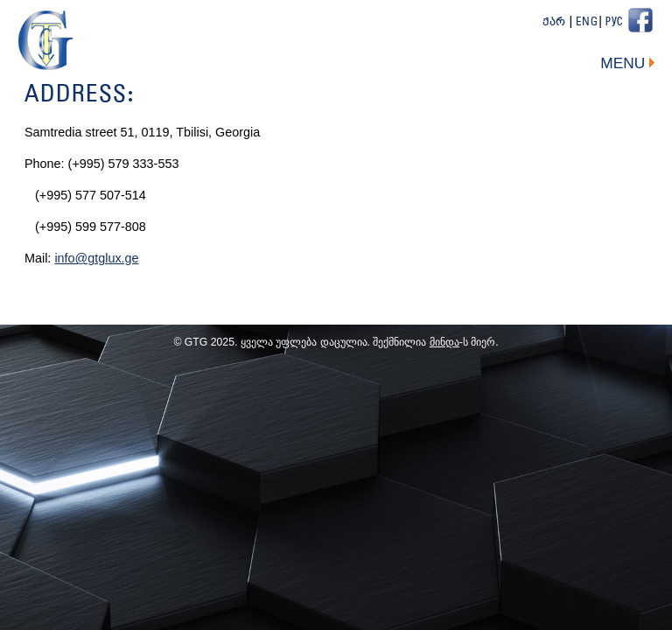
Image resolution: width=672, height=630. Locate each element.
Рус (614, 22)
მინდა (444, 342)
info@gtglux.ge (96, 258)
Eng (587, 22)
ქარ (554, 22)
